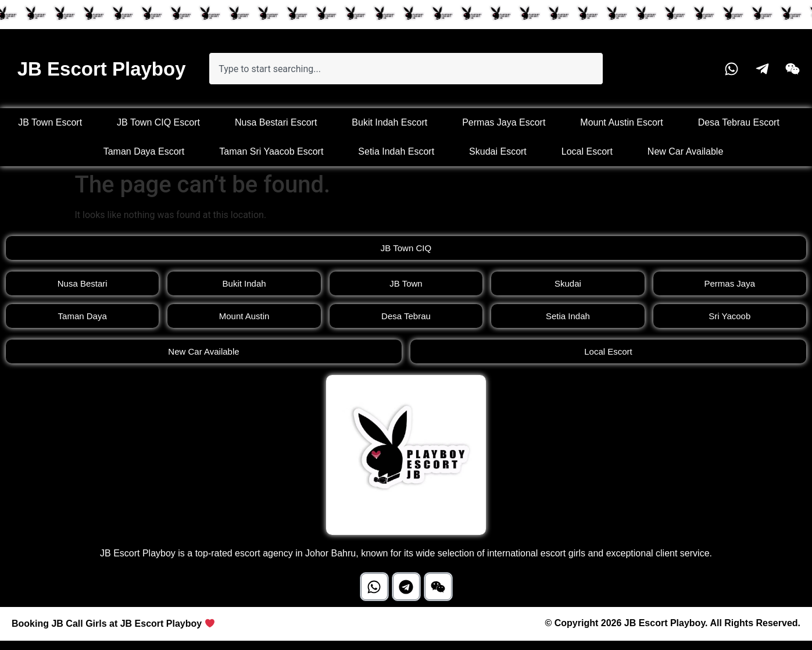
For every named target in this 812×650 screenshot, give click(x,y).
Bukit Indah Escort (389, 122)
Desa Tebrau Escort (739, 122)
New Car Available (685, 151)
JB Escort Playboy (102, 69)
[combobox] (406, 69)
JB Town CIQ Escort (158, 122)
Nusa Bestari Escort (276, 122)
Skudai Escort (498, 151)
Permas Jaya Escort (504, 122)
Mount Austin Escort (621, 122)
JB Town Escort (50, 122)
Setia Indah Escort (396, 151)
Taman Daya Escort (144, 151)
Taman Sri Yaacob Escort (271, 151)
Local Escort (587, 151)
